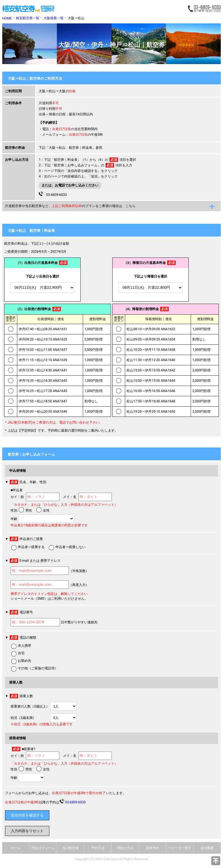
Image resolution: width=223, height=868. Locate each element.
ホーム (16, 848)
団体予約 (152, 848)
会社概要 (207, 848)
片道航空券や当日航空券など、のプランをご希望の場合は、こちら (70, 206)
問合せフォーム (43, 848)
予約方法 (98, 848)
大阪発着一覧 (54, 18)
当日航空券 (71, 848)
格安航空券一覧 (28, 18)
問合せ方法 (125, 848)
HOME (7, 18)
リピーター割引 (180, 848)
